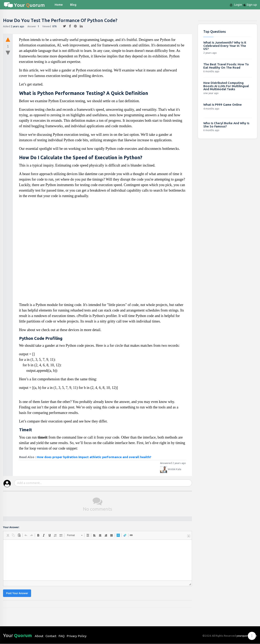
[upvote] (8, 39)
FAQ (62, 636)
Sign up (250, 5)
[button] (8, 535)
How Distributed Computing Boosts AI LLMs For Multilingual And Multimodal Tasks (226, 86)
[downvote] (8, 53)
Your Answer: (11, 527)
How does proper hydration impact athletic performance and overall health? (94, 457)
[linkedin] (80, 26)
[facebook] (68, 26)
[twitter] (63, 26)
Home (59, 5)
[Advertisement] (103, 252)
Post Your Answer (17, 593)
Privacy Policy (77, 636)
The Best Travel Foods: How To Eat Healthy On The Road (226, 66)
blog (73, 5)
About (39, 636)
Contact (51, 636)
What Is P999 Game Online (223, 105)
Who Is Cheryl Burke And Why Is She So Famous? (226, 125)
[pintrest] (74, 26)
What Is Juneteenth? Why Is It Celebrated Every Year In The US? (225, 46)
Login (236, 5)
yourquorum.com (247, 636)
